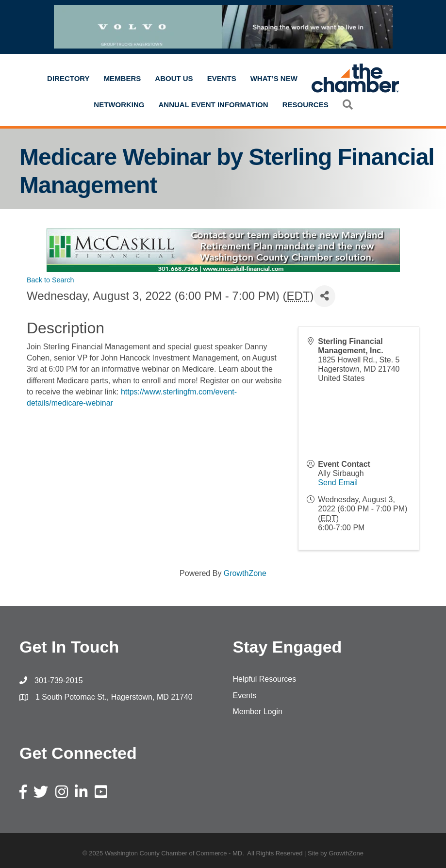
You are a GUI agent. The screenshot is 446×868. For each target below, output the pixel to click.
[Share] (324, 296)
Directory (68, 78)
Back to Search (50, 280)
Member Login (258, 712)
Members (123, 78)
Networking (119, 105)
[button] (348, 105)
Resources (306, 105)
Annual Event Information (214, 105)
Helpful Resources (265, 679)
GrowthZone (245, 573)
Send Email (338, 483)
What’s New (274, 78)
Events (222, 78)
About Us (174, 78)
